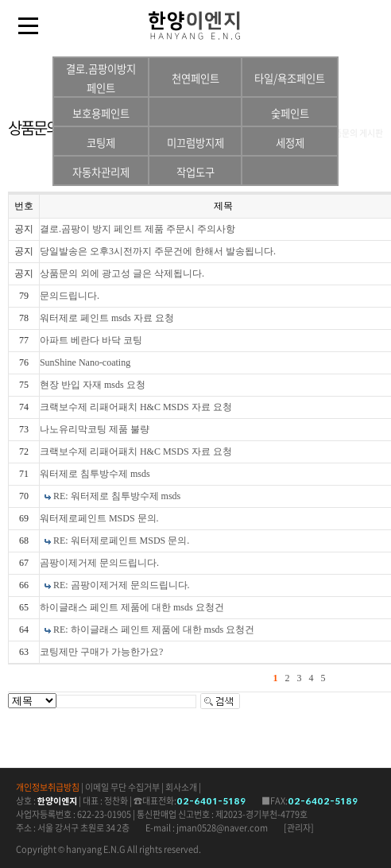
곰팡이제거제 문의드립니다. (99, 563)
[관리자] (299, 828)
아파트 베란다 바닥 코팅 (91, 340)
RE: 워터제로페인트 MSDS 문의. (121, 541)
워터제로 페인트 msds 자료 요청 (107, 318)
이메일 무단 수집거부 (122, 787)
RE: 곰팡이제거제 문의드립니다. (122, 585)
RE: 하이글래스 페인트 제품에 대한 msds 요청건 (154, 630)
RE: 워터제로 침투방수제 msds (117, 496)
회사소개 (181, 787)
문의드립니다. (70, 296)
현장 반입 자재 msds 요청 (93, 385)
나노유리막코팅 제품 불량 (95, 429)
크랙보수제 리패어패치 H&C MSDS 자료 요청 (136, 407)
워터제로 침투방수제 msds (95, 474)
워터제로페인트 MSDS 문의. (99, 518)
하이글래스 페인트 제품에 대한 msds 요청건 (132, 607)
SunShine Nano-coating (85, 362)
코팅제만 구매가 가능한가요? (101, 652)
